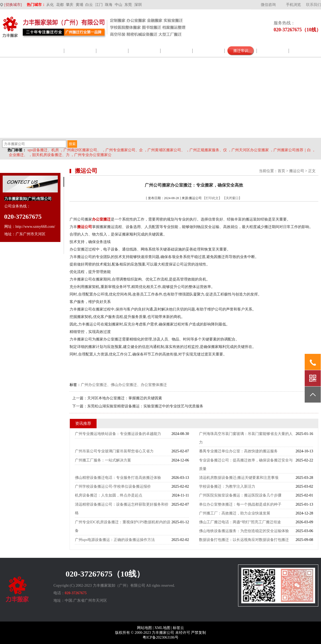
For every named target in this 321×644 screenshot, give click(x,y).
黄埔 (79, 5)
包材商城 (144, 51)
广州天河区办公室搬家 (250, 150)
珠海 (109, 5)
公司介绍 (48, 51)
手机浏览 (293, 5)
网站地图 (144, 628)
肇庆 (70, 5)
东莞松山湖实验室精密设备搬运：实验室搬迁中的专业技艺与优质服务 (145, 406)
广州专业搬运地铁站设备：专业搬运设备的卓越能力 (118, 434)
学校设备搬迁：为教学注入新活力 (227, 486)
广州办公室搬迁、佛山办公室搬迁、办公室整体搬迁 (124, 385)
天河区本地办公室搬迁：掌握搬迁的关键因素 (125, 398)
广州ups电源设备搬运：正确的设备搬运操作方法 (115, 540)
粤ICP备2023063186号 (160, 637)
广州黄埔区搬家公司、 (166, 150)
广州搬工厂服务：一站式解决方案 (103, 460)
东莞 (128, 5)
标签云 (178, 628)
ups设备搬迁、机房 (43, 150)
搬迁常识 (241, 51)
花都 (60, 5)
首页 (281, 171)
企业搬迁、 (18, 155)
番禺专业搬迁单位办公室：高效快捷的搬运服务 (238, 451)
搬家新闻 (177, 51)
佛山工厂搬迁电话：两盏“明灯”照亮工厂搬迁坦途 (240, 522)
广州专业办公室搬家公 (93, 155)
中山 (119, 5)
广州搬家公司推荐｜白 (292, 150)
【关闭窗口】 (232, 198)
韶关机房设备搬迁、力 (51, 155)
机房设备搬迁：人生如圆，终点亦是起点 (109, 495)
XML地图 (162, 628)
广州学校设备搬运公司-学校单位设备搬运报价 (113, 486)
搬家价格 (273, 51)
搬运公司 (297, 171)
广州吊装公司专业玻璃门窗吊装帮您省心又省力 (114, 451)
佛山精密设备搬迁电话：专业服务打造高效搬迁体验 (118, 478)
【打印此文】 (212, 198)
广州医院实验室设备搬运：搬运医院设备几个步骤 (240, 495)
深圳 (138, 5)
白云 (89, 5)
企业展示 (112, 51)
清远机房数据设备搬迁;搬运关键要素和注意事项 (239, 478)
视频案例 (209, 51)
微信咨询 (268, 5)
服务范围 (80, 51)
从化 (50, 5)
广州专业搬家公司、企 (124, 150)
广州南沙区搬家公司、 (82, 150)
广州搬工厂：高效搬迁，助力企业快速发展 (235, 513)
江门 (99, 5)
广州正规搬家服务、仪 (208, 150)
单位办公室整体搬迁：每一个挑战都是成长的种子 (240, 504)
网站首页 (16, 51)
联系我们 (314, 5)
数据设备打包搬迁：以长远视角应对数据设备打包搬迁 (244, 540)
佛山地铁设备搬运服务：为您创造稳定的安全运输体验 (244, 531)
